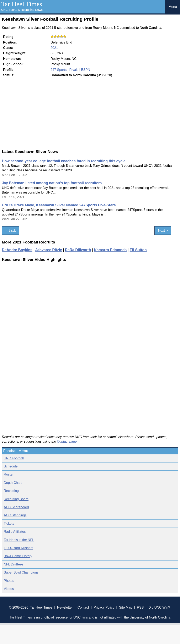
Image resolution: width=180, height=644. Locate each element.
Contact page (67, 441)
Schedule (11, 466)
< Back (11, 231)
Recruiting (11, 491)
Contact (83, 607)
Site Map (126, 607)
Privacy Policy (104, 607)
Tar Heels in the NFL (19, 540)
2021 (54, 48)
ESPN (86, 70)
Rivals (74, 70)
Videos (9, 589)
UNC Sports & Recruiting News (22, 10)
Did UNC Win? (159, 607)
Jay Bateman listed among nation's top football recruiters (52, 183)
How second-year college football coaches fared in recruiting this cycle (64, 161)
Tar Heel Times (22, 4)
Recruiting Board (16, 499)
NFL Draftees (14, 564)
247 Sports (59, 70)
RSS (140, 607)
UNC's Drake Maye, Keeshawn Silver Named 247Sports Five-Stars (59, 205)
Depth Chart (13, 483)
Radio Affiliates (15, 532)
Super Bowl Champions (21, 572)
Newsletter (65, 607)
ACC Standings (15, 515)
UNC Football (14, 458)
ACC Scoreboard (16, 507)
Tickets (9, 524)
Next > (163, 231)
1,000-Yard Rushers (18, 548)
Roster (9, 474)
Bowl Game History (18, 556)
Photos (9, 581)
